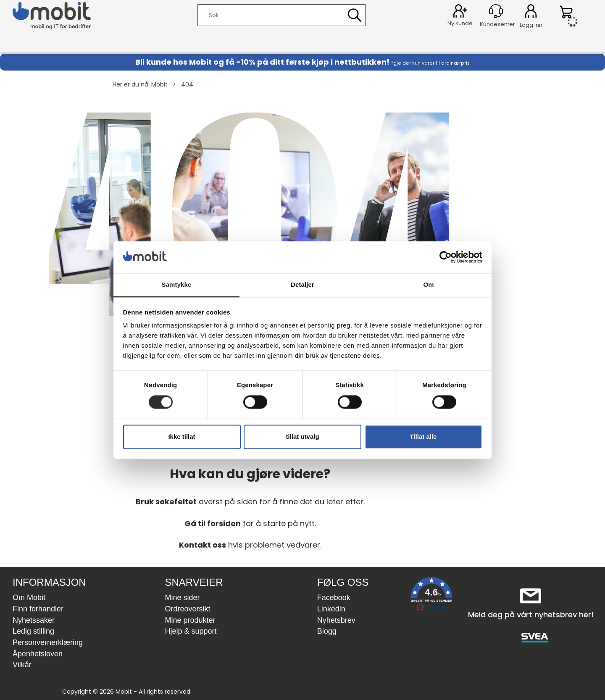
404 (187, 84)
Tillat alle (423, 437)
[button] (431, 596)
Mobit (159, 84)
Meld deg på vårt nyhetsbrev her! (531, 615)
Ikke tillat (181, 437)
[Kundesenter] (496, 11)
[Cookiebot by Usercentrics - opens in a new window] (446, 257)
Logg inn (531, 13)
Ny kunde (460, 23)
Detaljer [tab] (302, 285)
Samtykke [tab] (177, 285)
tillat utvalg (302, 437)
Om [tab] (428, 285)
